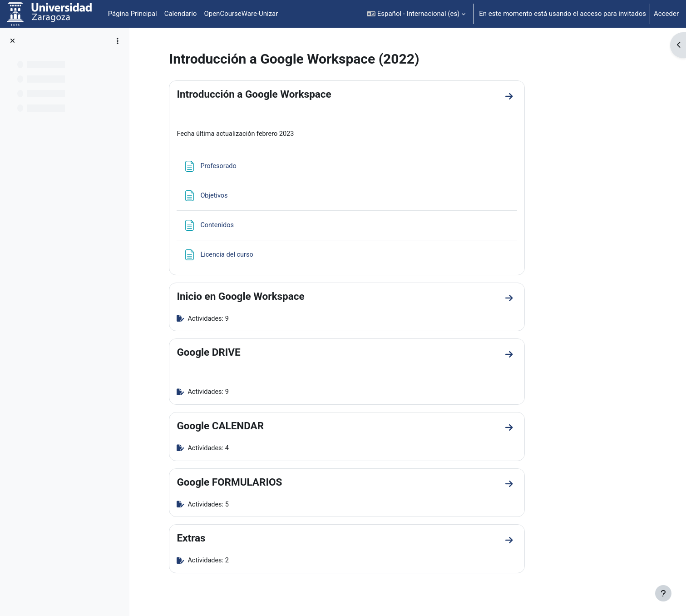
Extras (244, 541)
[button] (416, 14)
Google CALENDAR (274, 427)
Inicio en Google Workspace (294, 297)
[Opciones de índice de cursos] (118, 41)
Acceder (666, 14)
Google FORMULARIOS (283, 484)
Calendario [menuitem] (181, 14)
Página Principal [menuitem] (133, 14)
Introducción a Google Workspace (307, 94)
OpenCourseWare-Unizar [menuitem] (241, 14)
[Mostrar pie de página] (663, 593)
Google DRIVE (262, 353)
